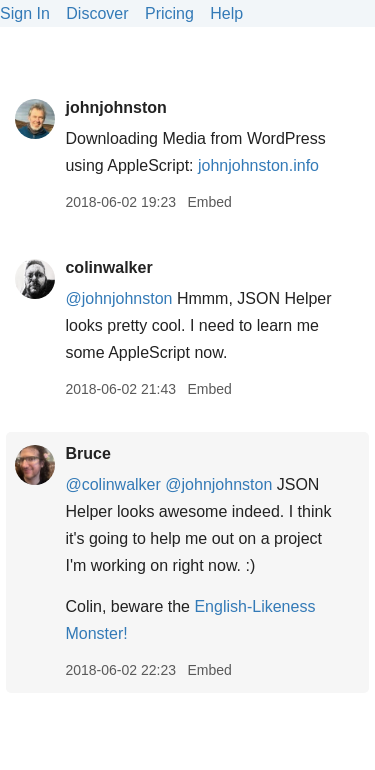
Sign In (25, 13)
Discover (97, 13)
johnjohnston (115, 107)
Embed (209, 202)
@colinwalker (112, 484)
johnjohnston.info (258, 165)
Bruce (87, 453)
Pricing (169, 13)
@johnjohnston (118, 298)
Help (226, 13)
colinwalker (108, 267)
